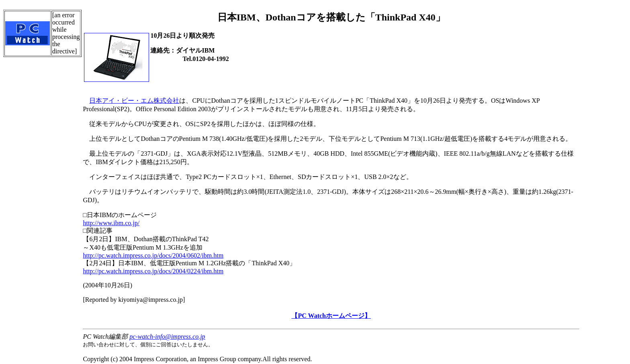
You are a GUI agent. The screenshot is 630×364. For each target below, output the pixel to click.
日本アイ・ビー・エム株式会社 (134, 101)
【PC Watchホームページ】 (331, 316)
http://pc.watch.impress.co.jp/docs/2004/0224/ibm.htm (153, 271)
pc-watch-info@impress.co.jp (167, 337)
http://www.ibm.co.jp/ (111, 223)
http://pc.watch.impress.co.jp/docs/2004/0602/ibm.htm (153, 255)
